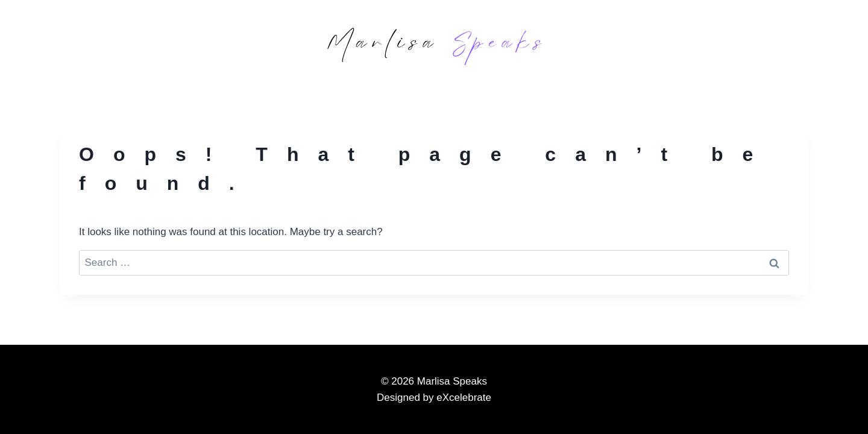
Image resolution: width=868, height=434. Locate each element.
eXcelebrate (464, 398)
